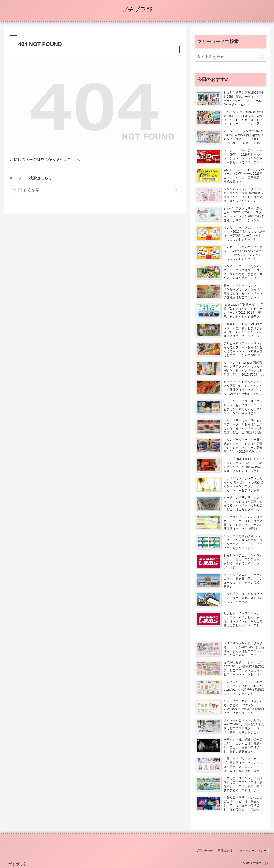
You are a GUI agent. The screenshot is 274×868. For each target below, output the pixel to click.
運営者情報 (225, 851)
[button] (176, 190)
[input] (95, 190)
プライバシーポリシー (251, 851)
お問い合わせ (204, 851)
